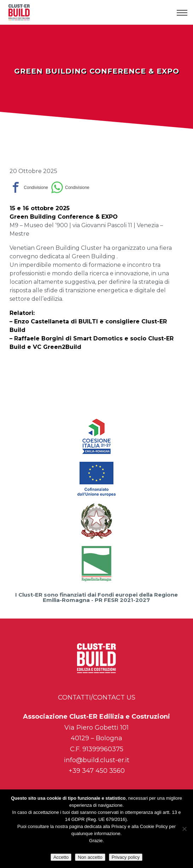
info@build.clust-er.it (97, 760)
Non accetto (90, 857)
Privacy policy (126, 857)
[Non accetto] (184, 829)
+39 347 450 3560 (97, 771)
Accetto (61, 857)
